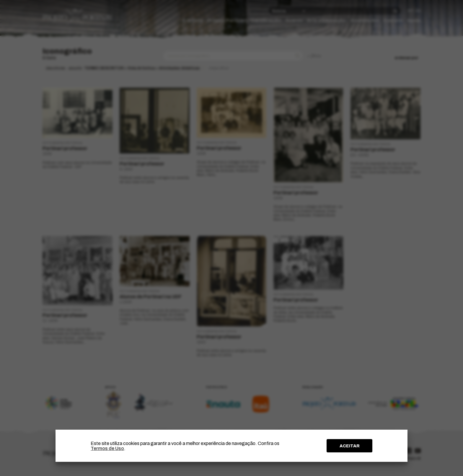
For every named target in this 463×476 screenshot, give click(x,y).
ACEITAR (350, 446)
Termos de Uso (107, 448)
